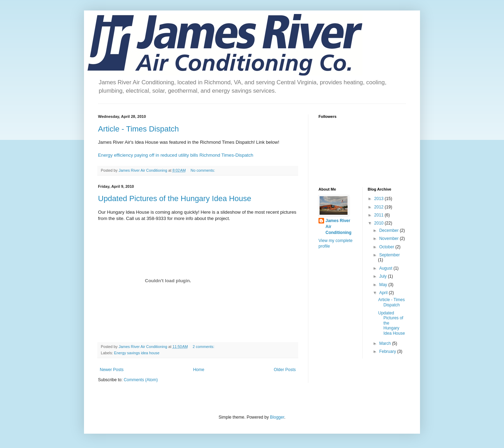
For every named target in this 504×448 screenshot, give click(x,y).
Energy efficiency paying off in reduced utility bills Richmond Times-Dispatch (176, 155)
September (389, 255)
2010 (379, 223)
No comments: (204, 170)
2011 (379, 215)
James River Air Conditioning (338, 227)
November (389, 239)
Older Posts (285, 370)
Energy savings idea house (137, 353)
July (383, 276)
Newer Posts (112, 370)
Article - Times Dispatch (138, 129)
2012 (379, 207)
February (388, 351)
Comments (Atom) (141, 380)
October (387, 247)
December (389, 230)
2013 (379, 199)
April (384, 293)
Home (199, 370)
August (386, 268)
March (386, 343)
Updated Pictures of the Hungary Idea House (175, 198)
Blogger (277, 417)
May (384, 285)
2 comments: (204, 347)
